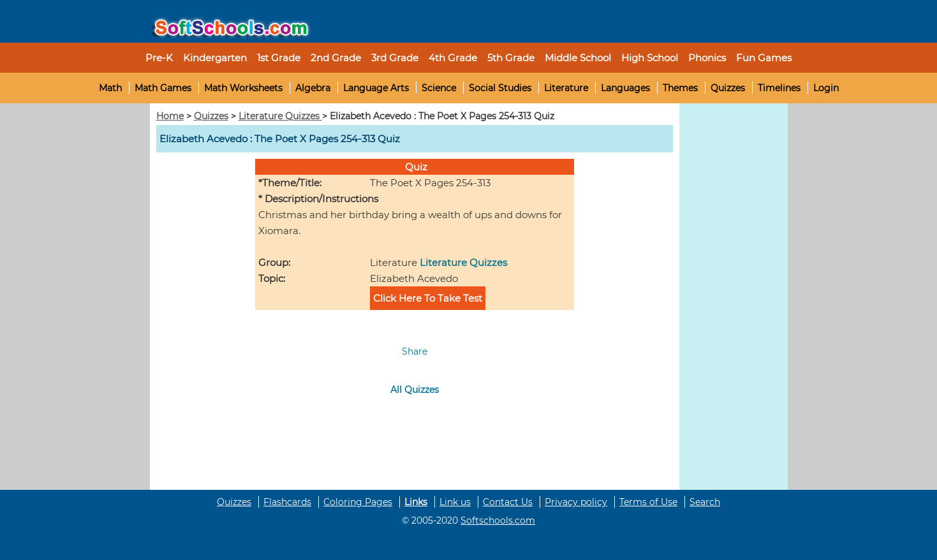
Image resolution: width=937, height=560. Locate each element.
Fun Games (764, 58)
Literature (566, 88)
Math (110, 88)
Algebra (313, 88)
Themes (680, 88)
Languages (625, 88)
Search (705, 502)
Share (415, 351)
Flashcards (287, 502)
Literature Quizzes (280, 116)
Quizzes (728, 88)
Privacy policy (576, 502)
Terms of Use (648, 502)
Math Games (163, 88)
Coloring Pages (358, 502)
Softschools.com (498, 520)
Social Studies (500, 88)
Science (439, 88)
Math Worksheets (243, 88)
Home (170, 116)
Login (826, 88)
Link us (455, 502)
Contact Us (508, 502)
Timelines (779, 88)
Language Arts (376, 88)
